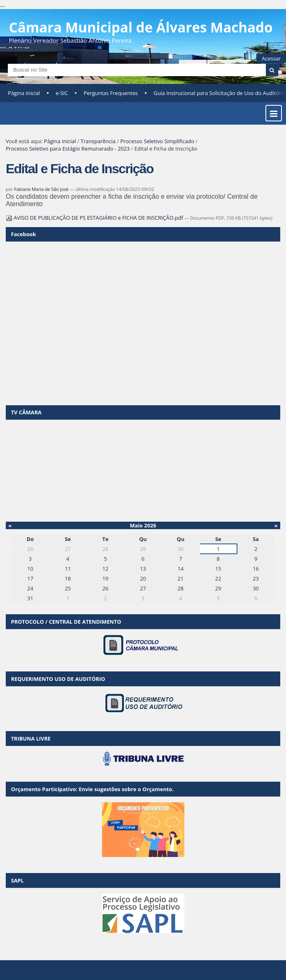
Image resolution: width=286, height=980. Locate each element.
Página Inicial (24, 93)
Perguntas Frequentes (111, 93)
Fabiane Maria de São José (41, 189)
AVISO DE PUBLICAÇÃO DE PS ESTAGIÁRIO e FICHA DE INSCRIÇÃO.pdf (95, 218)
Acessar (271, 58)
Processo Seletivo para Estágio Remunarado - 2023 (68, 149)
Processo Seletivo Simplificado (157, 141)
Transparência (98, 141)
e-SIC (62, 93)
